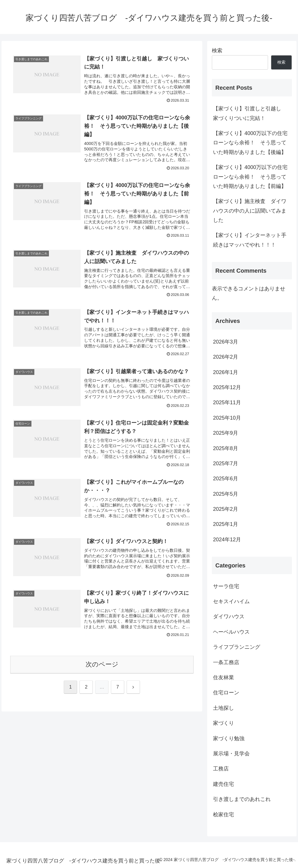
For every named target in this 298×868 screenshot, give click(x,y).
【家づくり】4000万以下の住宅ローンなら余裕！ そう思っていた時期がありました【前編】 (250, 177)
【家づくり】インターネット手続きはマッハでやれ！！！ (250, 240)
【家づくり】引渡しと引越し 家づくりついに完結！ (250, 113)
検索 (217, 51)
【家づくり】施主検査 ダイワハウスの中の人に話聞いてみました (250, 211)
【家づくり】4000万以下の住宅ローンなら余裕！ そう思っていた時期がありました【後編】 (250, 143)
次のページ (102, 664)
